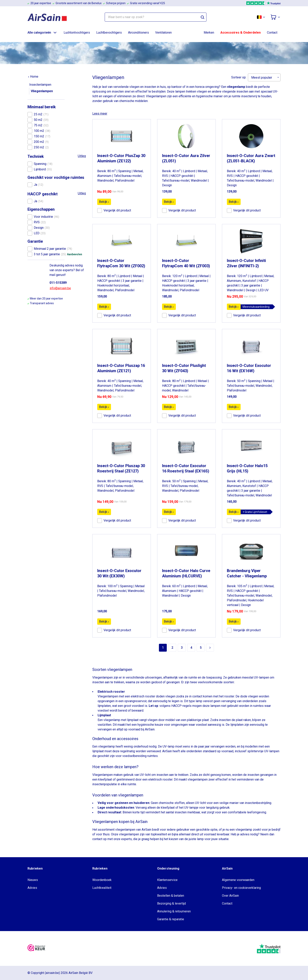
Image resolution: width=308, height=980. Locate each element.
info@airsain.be (60, 288)
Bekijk (104, 202)
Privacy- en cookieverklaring (241, 888)
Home (33, 77)
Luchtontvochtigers (77, 33)
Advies (32, 888)
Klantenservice (167, 880)
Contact (272, 33)
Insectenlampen (40, 85)
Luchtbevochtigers (109, 33)
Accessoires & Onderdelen (241, 33)
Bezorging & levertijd (171, 903)
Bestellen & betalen (171, 896)
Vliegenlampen (42, 91)
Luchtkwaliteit (102, 888)
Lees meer (100, 113)
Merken (209, 33)
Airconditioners (138, 33)
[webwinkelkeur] (36, 948)
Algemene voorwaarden (238, 880)
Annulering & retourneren (174, 911)
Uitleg (82, 156)
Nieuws (33, 880)
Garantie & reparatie (171, 919)
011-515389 (58, 283)
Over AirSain (230, 896)
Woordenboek (102, 880)
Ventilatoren (163, 33)
